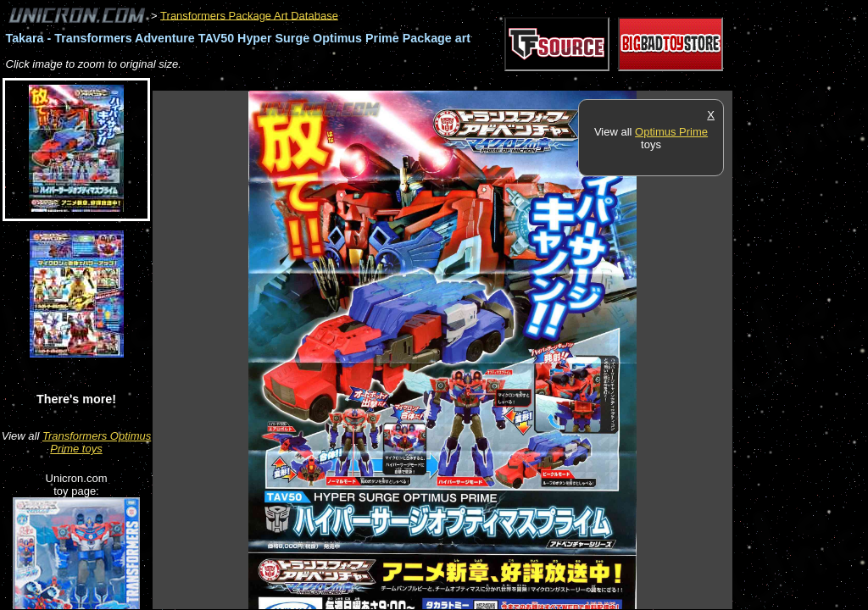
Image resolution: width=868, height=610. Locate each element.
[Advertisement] (461, 82)
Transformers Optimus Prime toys (97, 442)
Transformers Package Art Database (249, 15)
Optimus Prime (671, 132)
